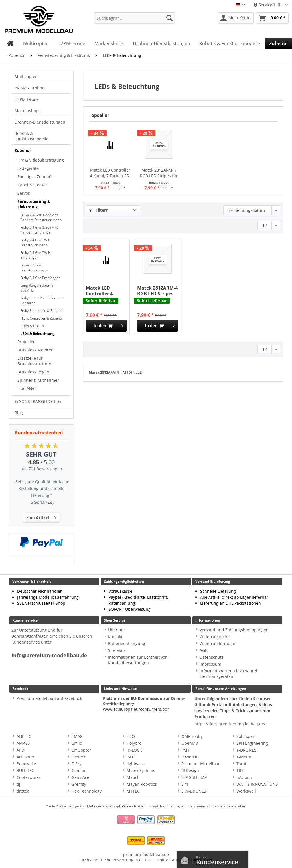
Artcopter (26, 757)
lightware (136, 764)
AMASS (23, 743)
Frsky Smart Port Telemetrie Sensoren (42, 300)
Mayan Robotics (142, 784)
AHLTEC (24, 736)
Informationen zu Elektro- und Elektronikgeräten (228, 674)
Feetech (79, 757)
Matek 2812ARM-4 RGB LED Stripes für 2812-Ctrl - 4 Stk (159, 173)
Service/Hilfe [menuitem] (269, 5)
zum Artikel (41, 517)
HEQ (131, 736)
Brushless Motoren (36, 350)
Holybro (134, 743)
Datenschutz (212, 657)
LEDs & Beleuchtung (37, 334)
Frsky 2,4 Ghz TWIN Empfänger (36, 255)
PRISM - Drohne (30, 88)
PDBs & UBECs (32, 326)
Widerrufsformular (218, 643)
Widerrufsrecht (214, 637)
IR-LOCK (134, 750)
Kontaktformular (186, 859)
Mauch (133, 777)
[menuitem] (135, 21)
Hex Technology (87, 791)
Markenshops (28, 111)
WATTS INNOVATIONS (257, 784)
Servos (24, 193)
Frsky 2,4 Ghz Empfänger (40, 278)
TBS (240, 770)
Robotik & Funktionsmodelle (32, 136)
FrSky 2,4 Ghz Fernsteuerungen (34, 268)
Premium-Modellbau (201, 764)
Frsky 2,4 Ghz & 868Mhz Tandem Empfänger (39, 230)
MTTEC (133, 791)
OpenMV (190, 743)
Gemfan (79, 770)
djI (19, 784)
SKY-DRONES (194, 791)
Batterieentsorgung (127, 643)
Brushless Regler (34, 372)
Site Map (116, 650)
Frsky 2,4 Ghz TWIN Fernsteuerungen (36, 242)
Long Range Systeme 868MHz (37, 288)
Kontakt (115, 637)
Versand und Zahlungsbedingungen (234, 630)
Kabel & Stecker (32, 185)
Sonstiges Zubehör (35, 177)
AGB (204, 650)
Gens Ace (80, 777)
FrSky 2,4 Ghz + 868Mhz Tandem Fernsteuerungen (41, 217)
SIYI (185, 784)
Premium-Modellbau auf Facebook (49, 698)
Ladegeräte (28, 168)
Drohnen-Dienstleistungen (40, 122)
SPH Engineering (252, 743)
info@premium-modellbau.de (49, 655)
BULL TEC (25, 770)
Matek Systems (141, 770)
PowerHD (190, 757)
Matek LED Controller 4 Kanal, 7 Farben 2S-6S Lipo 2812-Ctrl (110, 173)
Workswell (246, 791)
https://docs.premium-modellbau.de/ (230, 724)
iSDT (131, 757)
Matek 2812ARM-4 (104, 372)
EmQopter (81, 750)
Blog (19, 413)
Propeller (26, 342)
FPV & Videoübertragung (41, 160)
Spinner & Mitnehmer (38, 380)
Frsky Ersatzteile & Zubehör (42, 311)
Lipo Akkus (28, 388)
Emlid (77, 743)
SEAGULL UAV (194, 777)
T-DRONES (246, 750)
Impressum (210, 664)
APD (20, 750)
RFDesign (190, 770)
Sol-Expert (246, 736)
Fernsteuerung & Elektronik (34, 204)
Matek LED (133, 372)
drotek (23, 791)
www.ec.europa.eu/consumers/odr (136, 709)
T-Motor (244, 757)
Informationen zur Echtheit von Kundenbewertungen (138, 660)
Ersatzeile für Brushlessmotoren (35, 361)
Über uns (117, 630)
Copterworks (29, 777)
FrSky (77, 764)
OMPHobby (192, 736)
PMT (185, 750)
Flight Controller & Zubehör (42, 318)
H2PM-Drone (27, 99)
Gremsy (79, 784)
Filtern (99, 210)
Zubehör (23, 150)
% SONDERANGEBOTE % (38, 401)
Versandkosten (134, 806)
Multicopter (26, 76)
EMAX (77, 736)
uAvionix (245, 777)
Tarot (241, 764)
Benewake (26, 764)
